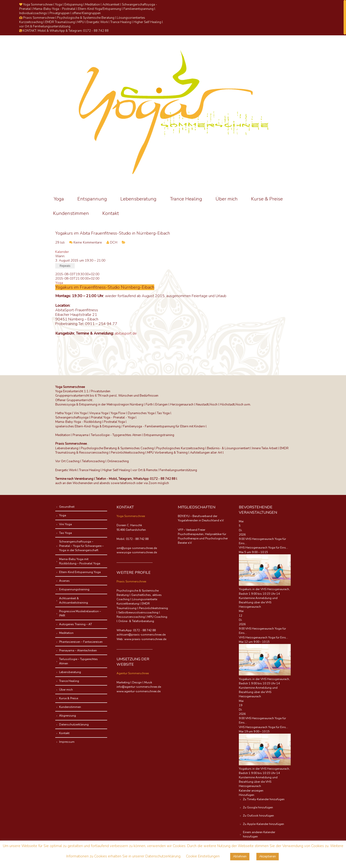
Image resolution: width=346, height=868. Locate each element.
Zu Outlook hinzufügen (259, 816)
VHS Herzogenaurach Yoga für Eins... (263, 548)
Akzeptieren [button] (268, 856)
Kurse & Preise (267, 199)
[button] (247, 795)
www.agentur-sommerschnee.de (139, 691)
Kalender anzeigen (251, 791)
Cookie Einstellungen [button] (203, 856)
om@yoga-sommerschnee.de (137, 548)
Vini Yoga (66, 524)
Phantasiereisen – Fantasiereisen (82, 642)
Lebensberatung (138, 199)
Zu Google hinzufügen (259, 807)
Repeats (65, 266)
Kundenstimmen (71, 213)
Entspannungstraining (75, 589)
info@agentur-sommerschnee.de (139, 687)
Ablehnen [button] (240, 856)
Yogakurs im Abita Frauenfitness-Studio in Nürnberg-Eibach (113, 233)
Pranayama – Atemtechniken (79, 650)
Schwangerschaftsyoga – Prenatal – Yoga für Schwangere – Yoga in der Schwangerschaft (82, 546)
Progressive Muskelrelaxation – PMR (81, 613)
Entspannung (92, 199)
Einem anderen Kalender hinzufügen (260, 834)
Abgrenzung (68, 716)
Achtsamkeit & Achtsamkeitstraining (74, 600)
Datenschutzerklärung (75, 724)
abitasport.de (126, 333)
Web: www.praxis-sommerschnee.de (141, 639)
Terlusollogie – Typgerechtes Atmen (79, 661)
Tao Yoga (66, 533)
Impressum (68, 742)
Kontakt (111, 213)
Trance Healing (186, 199)
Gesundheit (68, 507)
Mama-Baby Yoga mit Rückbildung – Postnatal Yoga (81, 561)
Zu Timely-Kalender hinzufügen (264, 799)
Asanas (65, 581)
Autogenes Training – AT (77, 624)
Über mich (227, 199)
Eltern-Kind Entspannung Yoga (81, 572)
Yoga (59, 199)
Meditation (67, 633)
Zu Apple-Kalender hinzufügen (264, 824)
